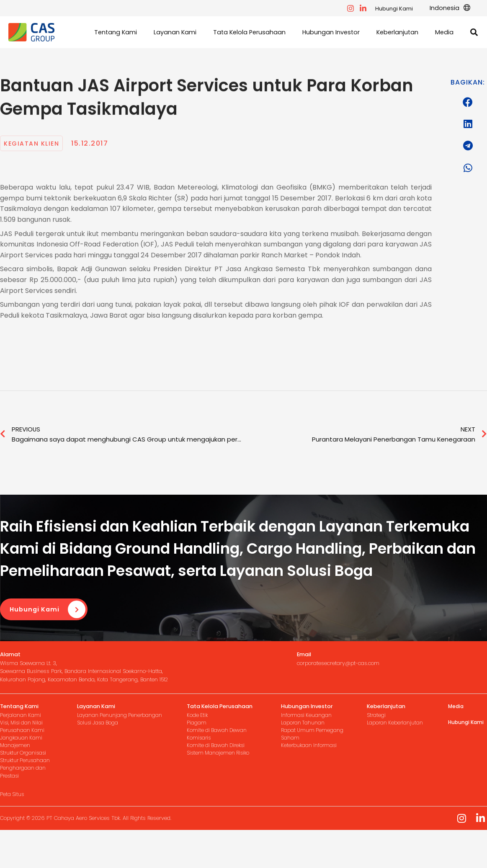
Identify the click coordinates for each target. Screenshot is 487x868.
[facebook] (356, 8)
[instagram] (368, 8)
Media (456, 736)
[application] (467, 8)
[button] (474, 48)
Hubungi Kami (399, 9)
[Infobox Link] (95, 697)
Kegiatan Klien (34, 173)
